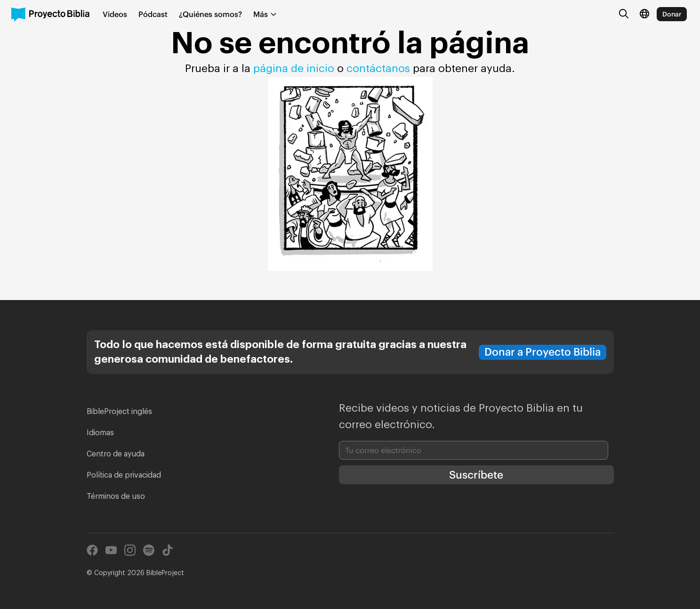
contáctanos (380, 69)
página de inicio (294, 69)
